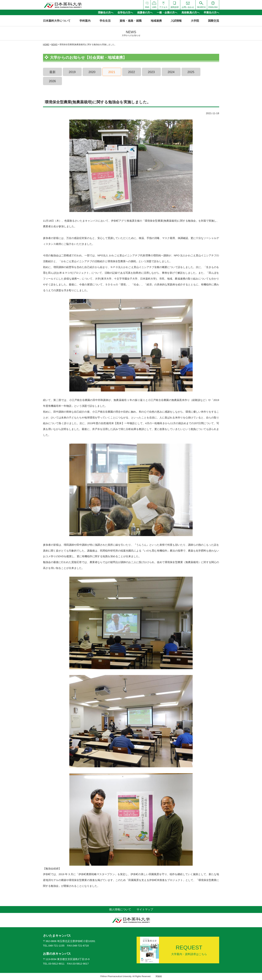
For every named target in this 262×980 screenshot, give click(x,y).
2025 (191, 72)
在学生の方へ (125, 12)
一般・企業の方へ (167, 12)
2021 (112, 72)
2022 (131, 72)
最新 (52, 72)
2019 (72, 72)
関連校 (159, 976)
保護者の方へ (145, 12)
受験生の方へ (106, 12)
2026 (52, 81)
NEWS (54, 45)
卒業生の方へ (211, 12)
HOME (46, 45)
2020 (92, 72)
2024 (171, 72)
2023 (151, 72)
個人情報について (120, 909)
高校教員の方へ (191, 12)
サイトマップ (145, 909)
